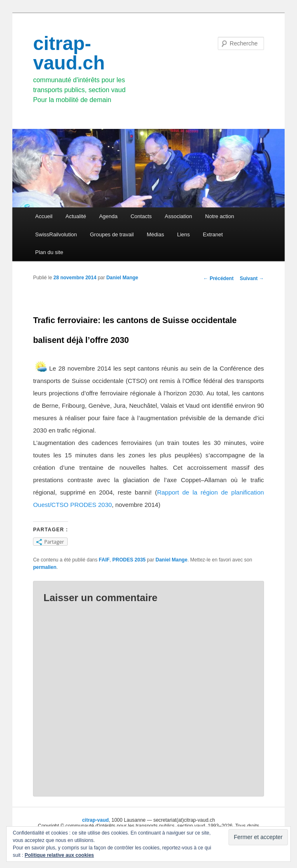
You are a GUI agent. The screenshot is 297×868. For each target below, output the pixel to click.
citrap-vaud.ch (69, 53)
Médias (156, 234)
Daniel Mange (122, 278)
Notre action (219, 216)
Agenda (108, 216)
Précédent (218, 278)
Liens (183, 234)
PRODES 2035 (129, 560)
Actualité (76, 216)
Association (178, 216)
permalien (45, 567)
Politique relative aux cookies (59, 855)
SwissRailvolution (56, 234)
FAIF (104, 560)
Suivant (252, 278)
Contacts (141, 216)
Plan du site (49, 252)
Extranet (213, 234)
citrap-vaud (95, 820)
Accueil (44, 216)
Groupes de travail (112, 234)
